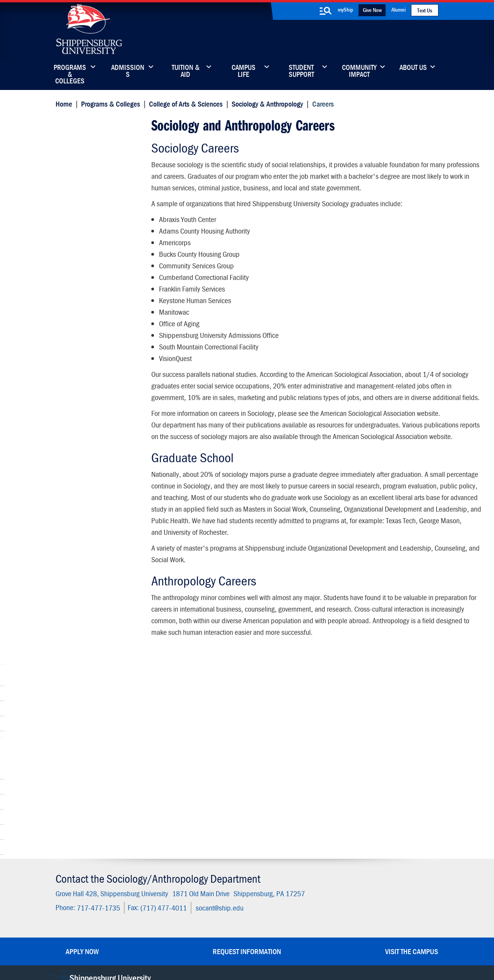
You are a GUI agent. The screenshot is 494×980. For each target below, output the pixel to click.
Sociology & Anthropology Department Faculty (97, 152)
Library (215, 836)
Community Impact (359, 71)
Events (215, 869)
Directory (218, 820)
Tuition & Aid (186, 71)
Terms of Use (194, 938)
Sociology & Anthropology (266, 103)
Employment (223, 885)
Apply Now (82, 774)
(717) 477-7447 (90, 822)
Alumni (398, 9)
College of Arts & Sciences (184, 103)
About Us (413, 68)
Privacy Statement (151, 938)
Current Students (296, 885)
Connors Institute (85, 201)
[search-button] (325, 11)
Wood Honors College (91, 265)
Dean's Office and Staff (94, 250)
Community (289, 820)
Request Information (247, 774)
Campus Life (244, 71)
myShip (345, 9)
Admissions (128, 71)
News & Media (225, 852)
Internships (77, 325)
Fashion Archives (296, 852)
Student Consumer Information (252, 946)
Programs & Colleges (70, 71)
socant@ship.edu (218, 732)
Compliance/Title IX (188, 946)
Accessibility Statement (372, 852)
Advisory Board (82, 310)
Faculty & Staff (361, 820)
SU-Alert (285, 869)
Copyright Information (240, 938)
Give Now (372, 10)
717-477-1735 (96, 732)
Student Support (301, 71)
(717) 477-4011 (162, 732)
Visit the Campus (412, 774)
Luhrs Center (291, 836)
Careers (68, 123)
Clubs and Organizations (95, 186)
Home (62, 103)
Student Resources (88, 280)
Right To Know (288, 938)
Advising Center (83, 295)
